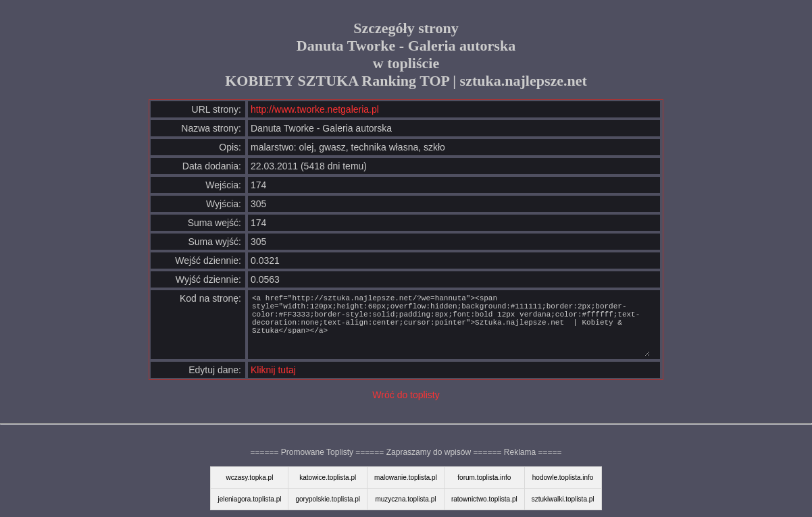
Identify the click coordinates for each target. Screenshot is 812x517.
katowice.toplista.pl (328, 478)
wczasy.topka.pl (250, 478)
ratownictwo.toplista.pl (484, 499)
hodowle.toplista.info (563, 478)
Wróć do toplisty (406, 395)
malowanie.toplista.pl (406, 478)
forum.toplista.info (484, 478)
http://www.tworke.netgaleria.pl (315, 109)
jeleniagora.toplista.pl (249, 499)
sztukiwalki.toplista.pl (563, 499)
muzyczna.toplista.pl (405, 499)
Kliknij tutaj (273, 370)
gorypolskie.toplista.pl (328, 499)
